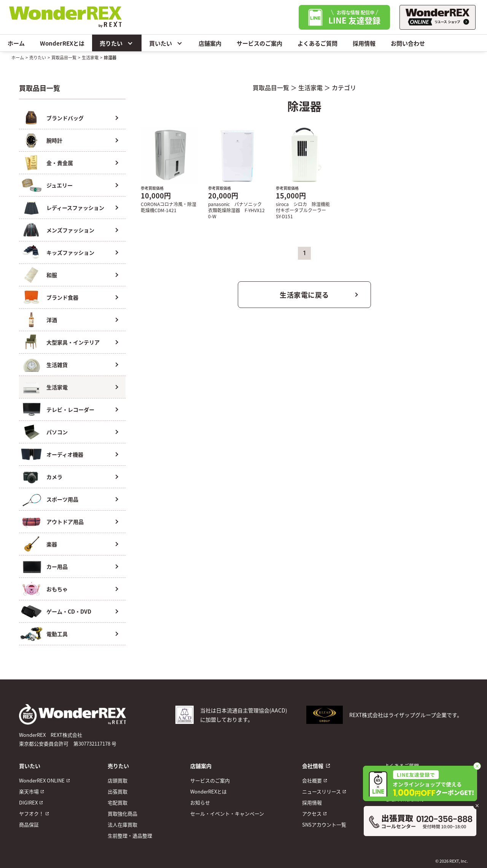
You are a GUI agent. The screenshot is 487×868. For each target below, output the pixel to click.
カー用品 (57, 567)
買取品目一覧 (64, 57)
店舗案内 (210, 43)
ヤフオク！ (31, 813)
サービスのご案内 (259, 43)
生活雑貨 (57, 365)
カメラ (54, 477)
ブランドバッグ (65, 118)
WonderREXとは (62, 43)
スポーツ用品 (62, 499)
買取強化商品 (123, 813)
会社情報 (313, 766)
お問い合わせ (408, 43)
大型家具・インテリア (73, 342)
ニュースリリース (321, 791)
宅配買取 (118, 802)
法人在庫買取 (123, 824)
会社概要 (312, 780)
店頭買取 (118, 780)
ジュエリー (60, 185)
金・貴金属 (60, 163)
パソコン (57, 432)
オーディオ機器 (65, 454)
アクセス (312, 813)
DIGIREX (28, 802)
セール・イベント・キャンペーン (227, 813)
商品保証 (29, 824)
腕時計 (54, 140)
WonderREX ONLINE (42, 780)
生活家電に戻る (304, 295)
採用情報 (364, 43)
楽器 (52, 544)
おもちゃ (57, 589)
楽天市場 (29, 791)
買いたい (166, 43)
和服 (52, 275)
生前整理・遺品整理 (130, 835)
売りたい (117, 43)
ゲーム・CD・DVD (69, 611)
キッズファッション (70, 252)
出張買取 (118, 791)
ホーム (16, 43)
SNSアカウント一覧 (324, 824)
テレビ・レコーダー (70, 409)
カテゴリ (344, 87)
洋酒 (52, 320)
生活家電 (90, 57)
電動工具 (57, 634)
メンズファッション (70, 230)
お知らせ (200, 802)
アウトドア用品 (65, 522)
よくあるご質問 (318, 43)
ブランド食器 (62, 297)
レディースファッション (75, 208)
